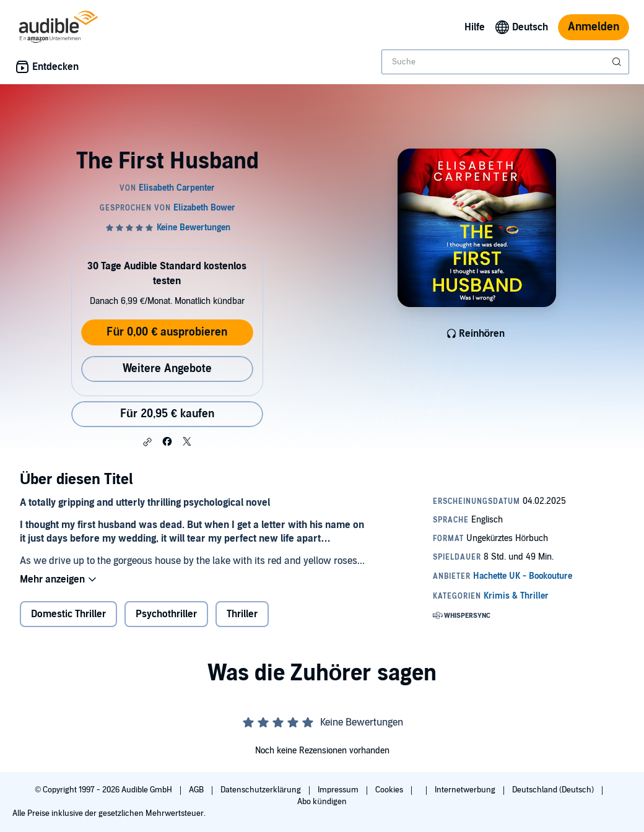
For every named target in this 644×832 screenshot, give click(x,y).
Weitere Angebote (167, 369)
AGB (197, 790)
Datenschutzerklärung (262, 790)
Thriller (242, 614)
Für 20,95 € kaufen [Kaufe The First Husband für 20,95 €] (167, 414)
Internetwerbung (466, 790)
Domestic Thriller (68, 614)
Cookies (390, 790)
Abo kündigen (322, 802)
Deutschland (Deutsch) (554, 790)
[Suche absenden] (618, 62)
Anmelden (594, 27)
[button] (147, 442)
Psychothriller (166, 614)
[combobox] (505, 62)
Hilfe (475, 27)
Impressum (339, 790)
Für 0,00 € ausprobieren (167, 332)
